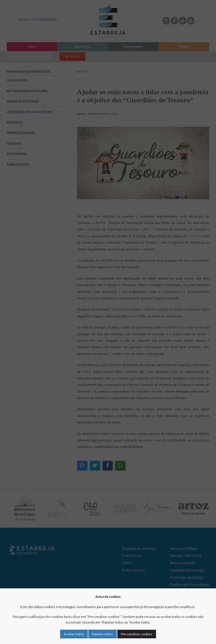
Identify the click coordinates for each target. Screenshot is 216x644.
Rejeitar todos (103, 634)
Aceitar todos (74, 634)
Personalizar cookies (137, 634)
